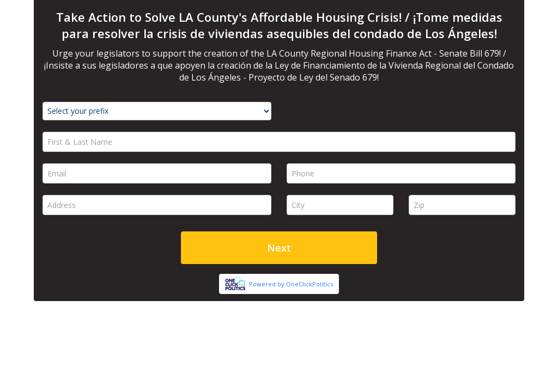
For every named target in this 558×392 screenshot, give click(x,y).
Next (279, 248)
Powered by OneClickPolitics (291, 284)
